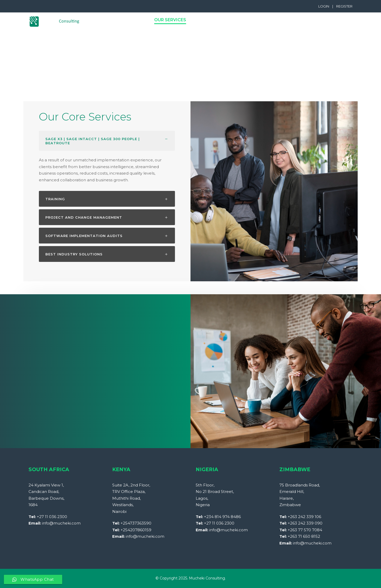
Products (208, 20)
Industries (243, 20)
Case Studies (320, 20)
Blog (351, 20)
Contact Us (280, 20)
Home (104, 20)
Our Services (170, 20)
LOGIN (324, 6)
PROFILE (130, 20)
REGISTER (344, 6)
